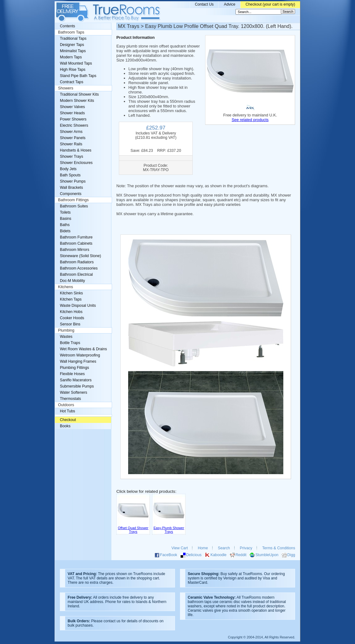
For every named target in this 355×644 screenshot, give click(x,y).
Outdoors (66, 405)
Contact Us (204, 4)
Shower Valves (72, 107)
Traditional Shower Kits (79, 94)
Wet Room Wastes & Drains (83, 349)
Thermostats (70, 399)
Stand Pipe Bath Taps (78, 76)
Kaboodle (218, 555)
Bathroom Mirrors (75, 250)
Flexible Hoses (72, 374)
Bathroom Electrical (76, 274)
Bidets (65, 231)
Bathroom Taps (71, 32)
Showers (66, 88)
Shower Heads (72, 113)
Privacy (246, 548)
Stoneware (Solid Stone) (81, 256)
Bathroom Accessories (79, 268)
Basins (66, 219)
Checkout (68, 420)
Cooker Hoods (72, 318)
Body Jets (68, 169)
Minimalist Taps (73, 51)
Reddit (241, 555)
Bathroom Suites (74, 206)
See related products (250, 120)
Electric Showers (74, 125)
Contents (67, 26)
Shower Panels (73, 138)
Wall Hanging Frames (78, 361)
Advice (229, 4)
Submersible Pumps (77, 386)
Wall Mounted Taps (76, 63)
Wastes (66, 337)
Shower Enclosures (76, 163)
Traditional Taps (73, 39)
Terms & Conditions (279, 548)
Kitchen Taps (71, 299)
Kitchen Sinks (71, 293)
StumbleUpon (267, 555)
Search (224, 548)
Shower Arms (71, 132)
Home (203, 548)
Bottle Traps (70, 343)
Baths (65, 225)
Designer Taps (72, 45)
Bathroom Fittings (73, 200)
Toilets (65, 212)
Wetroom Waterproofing (80, 355)
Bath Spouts (70, 175)
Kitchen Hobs (71, 312)
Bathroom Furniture (76, 237)
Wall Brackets (71, 188)
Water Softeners (74, 392)
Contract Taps (72, 82)
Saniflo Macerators (76, 380)
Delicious (194, 555)
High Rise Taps (73, 70)
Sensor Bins (70, 324)
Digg (291, 555)
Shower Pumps (73, 181)
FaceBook (169, 555)
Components (71, 194)
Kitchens (65, 287)
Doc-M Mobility (72, 281)
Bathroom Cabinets (76, 243)
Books (65, 426)
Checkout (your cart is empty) (270, 4)
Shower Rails (71, 144)
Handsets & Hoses (76, 150)
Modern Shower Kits (77, 101)
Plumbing (66, 330)
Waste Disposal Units (78, 306)
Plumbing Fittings (74, 368)
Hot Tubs (67, 411)
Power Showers (73, 119)
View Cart (180, 548)
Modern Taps (71, 57)
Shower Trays (72, 156)
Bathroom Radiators (77, 262)
